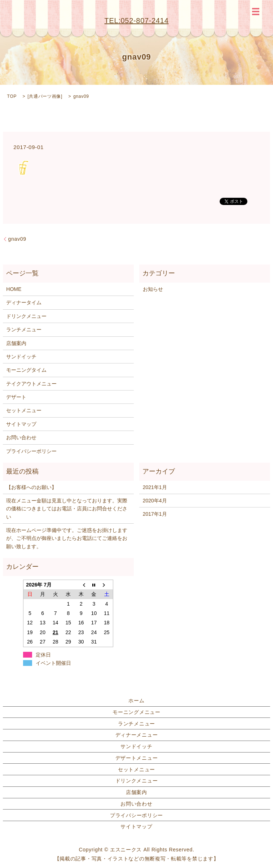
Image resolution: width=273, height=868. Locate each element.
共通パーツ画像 (45, 96)
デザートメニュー (137, 758)
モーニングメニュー (136, 712)
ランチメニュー (24, 330)
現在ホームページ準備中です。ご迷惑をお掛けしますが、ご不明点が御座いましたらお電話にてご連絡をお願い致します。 (67, 538)
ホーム (136, 701)
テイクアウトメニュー (31, 384)
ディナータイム (24, 302)
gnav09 (17, 239)
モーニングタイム (26, 370)
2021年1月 (155, 487)
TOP (12, 96)
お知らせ (153, 289)
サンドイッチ (21, 357)
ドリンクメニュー (26, 316)
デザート (16, 397)
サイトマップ (21, 424)
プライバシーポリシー (31, 451)
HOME (14, 289)
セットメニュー (24, 410)
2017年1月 (155, 514)
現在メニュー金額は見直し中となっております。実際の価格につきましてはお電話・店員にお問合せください (67, 509)
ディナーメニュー (137, 735)
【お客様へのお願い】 (31, 487)
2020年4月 (155, 501)
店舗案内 (16, 343)
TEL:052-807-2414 (137, 21)
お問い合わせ (21, 437)
